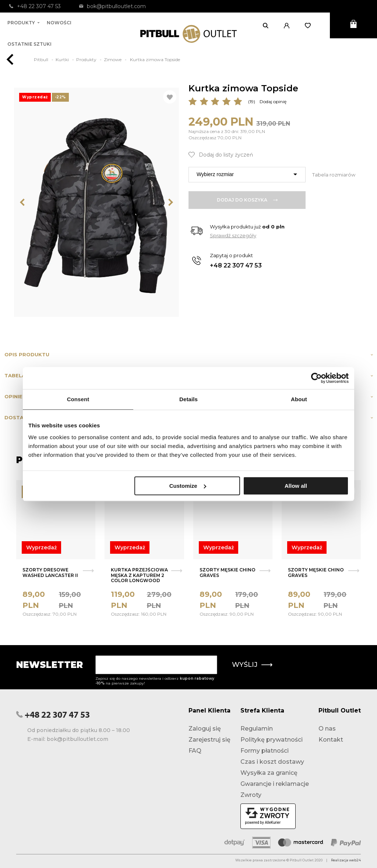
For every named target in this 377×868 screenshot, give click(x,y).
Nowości (59, 23)
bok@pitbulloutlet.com (112, 6)
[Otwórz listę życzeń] (310, 25)
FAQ (195, 751)
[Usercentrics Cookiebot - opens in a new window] (316, 378)
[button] (289, 25)
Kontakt (331, 740)
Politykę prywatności (272, 740)
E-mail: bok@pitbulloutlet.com (68, 739)
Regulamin (257, 729)
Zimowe (113, 59)
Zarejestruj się (209, 740)
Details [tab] (188, 399)
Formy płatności (265, 751)
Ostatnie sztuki (29, 44)
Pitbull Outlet (340, 710)
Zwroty (251, 795)
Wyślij (252, 665)
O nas (327, 729)
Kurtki (63, 59)
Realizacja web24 (346, 860)
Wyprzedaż (41, 547)
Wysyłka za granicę (269, 773)
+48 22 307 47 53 (35, 6)
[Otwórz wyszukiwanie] (268, 25)
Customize (188, 486)
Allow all (296, 486)
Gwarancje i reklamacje (275, 784)
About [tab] (299, 399)
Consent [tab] (78, 399)
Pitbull (42, 59)
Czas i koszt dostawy (272, 762)
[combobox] (247, 175)
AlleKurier (273, 822)
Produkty (23, 23)
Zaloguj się (205, 729)
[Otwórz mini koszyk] (353, 25)
